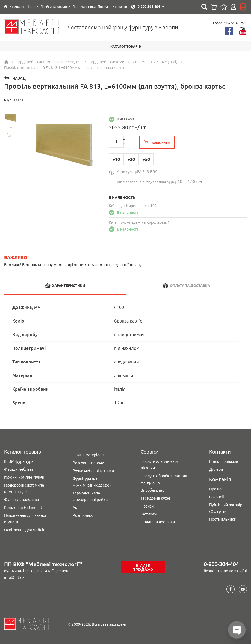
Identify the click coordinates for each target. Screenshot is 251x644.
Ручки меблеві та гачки (93, 471)
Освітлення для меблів (25, 530)
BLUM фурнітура (19, 461)
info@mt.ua (14, 577)
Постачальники (223, 519)
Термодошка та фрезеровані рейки (90, 496)
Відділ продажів (224, 461)
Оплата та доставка (158, 522)
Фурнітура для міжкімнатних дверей (92, 482)
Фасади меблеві (19, 469)
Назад (19, 78)
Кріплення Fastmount (23, 508)
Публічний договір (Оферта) (226, 508)
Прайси (147, 506)
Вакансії (217, 497)
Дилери (216, 469)
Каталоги (149, 514)
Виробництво (153, 490)
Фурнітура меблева (21, 500)
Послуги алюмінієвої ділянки (159, 465)
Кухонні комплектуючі (24, 477)
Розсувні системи (88, 463)
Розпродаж (83, 515)
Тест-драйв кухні (155, 498)
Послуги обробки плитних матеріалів (164, 479)
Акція (78, 508)
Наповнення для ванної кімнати (25, 519)
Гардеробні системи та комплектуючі (24, 488)
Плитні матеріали (88, 455)
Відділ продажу (143, 568)
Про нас (216, 489)
